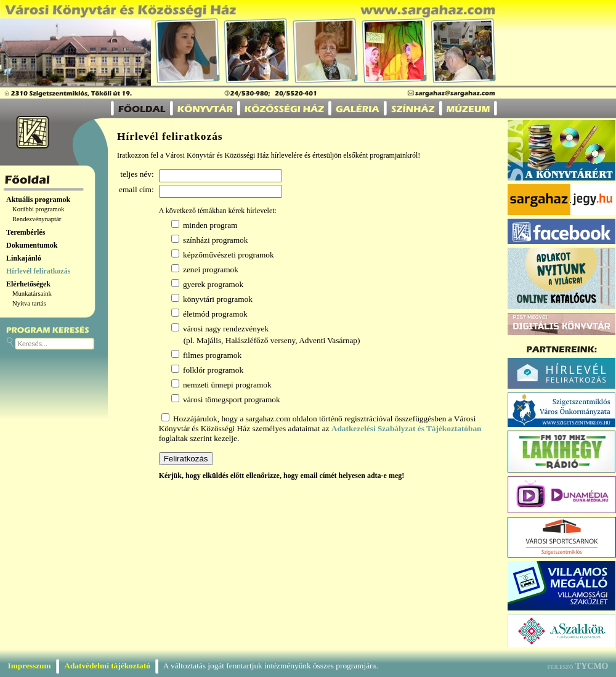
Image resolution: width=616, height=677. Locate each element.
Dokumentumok (32, 245)
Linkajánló (24, 258)
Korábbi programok (38, 209)
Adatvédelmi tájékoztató (107, 666)
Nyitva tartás (29, 303)
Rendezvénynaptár (37, 219)
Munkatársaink (32, 294)
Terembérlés (26, 232)
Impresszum (30, 666)
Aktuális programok (38, 200)
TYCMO (592, 666)
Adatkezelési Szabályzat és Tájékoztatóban (407, 428)
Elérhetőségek (28, 284)
